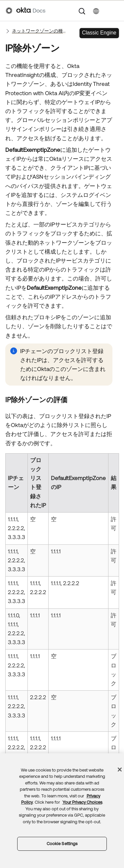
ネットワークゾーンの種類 (39, 31)
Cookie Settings (62, 844)
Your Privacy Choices (82, 802)
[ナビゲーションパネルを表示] (115, 11)
